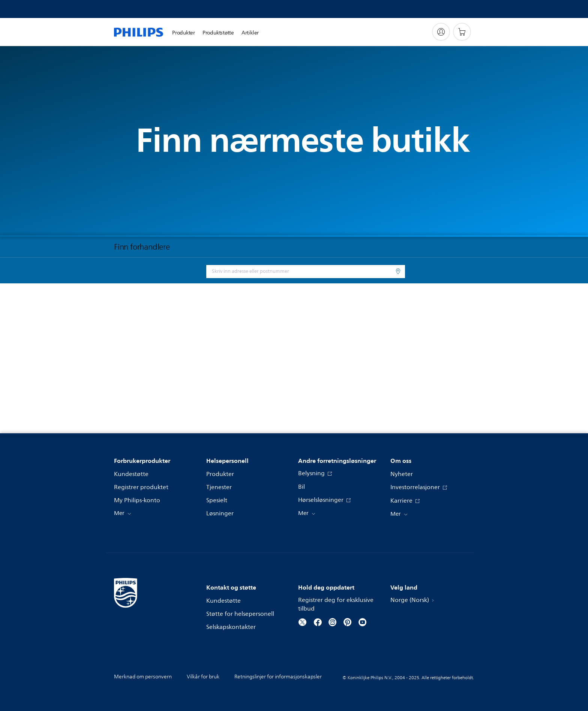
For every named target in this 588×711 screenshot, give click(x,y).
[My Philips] (441, 32)
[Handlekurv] (462, 32)
